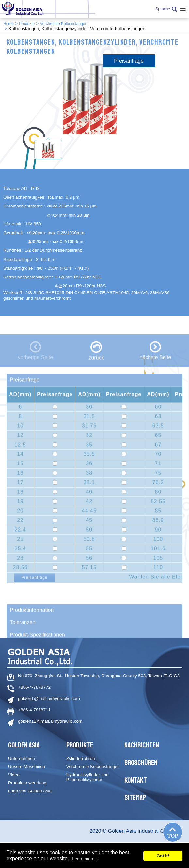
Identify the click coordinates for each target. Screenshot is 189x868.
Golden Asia (24, 745)
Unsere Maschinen (27, 767)
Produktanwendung (27, 783)
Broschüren (141, 763)
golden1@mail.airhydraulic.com (49, 698)
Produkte (27, 24)
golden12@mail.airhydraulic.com (50, 721)
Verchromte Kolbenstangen (63, 24)
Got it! (163, 856)
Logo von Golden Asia (30, 791)
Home (8, 24)
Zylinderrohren (81, 758)
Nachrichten (142, 745)
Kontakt (136, 780)
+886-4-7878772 (34, 687)
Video (14, 775)
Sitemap (135, 798)
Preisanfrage (129, 61)
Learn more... (85, 859)
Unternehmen (22, 758)
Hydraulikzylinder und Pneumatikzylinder (87, 777)
